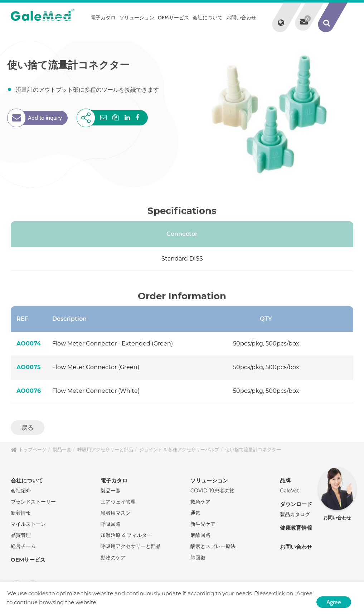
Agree (334, 602)
